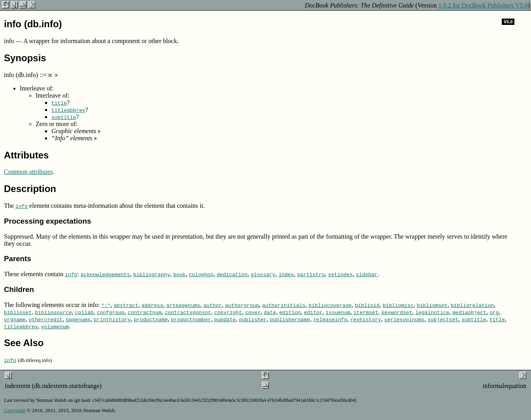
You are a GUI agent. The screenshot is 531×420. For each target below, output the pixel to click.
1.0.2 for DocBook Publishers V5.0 (483, 5)
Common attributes (28, 172)
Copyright (15, 410)
